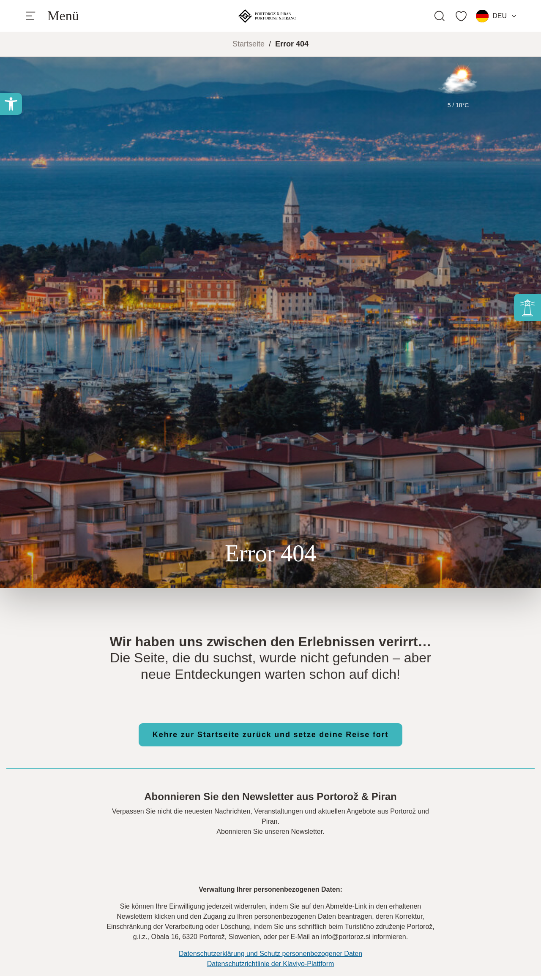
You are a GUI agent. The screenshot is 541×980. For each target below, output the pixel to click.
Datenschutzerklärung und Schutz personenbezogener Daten (270, 954)
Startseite (249, 44)
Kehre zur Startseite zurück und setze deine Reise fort (270, 735)
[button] (11, 104)
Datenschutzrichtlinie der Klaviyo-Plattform (271, 964)
